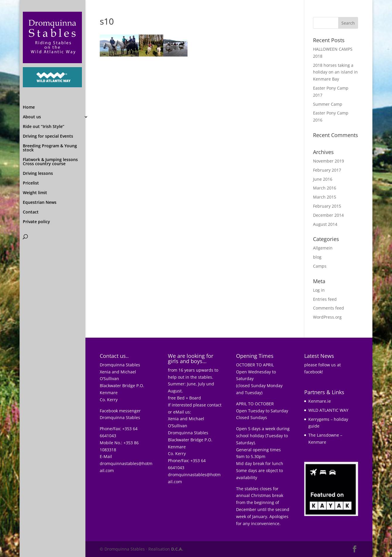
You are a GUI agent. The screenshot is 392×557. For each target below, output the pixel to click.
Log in (319, 290)
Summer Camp (328, 104)
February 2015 (327, 206)
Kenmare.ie (320, 401)
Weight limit (35, 158)
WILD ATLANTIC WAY (328, 410)
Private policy (36, 187)
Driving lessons (38, 139)
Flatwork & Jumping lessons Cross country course (50, 127)
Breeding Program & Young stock (50, 114)
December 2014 (328, 215)
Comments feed (329, 308)
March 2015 (325, 197)
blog (317, 257)
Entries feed (325, 299)
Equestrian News (40, 168)
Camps (320, 266)
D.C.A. (177, 549)
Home (29, 73)
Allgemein (323, 248)
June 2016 (323, 179)
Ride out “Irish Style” (44, 92)
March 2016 (325, 188)
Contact (31, 178)
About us (32, 83)
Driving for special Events (48, 102)
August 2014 (325, 224)
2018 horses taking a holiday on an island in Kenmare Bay (335, 72)
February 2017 (327, 170)
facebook (313, 372)
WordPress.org (327, 317)
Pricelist (31, 149)
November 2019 (329, 161)
